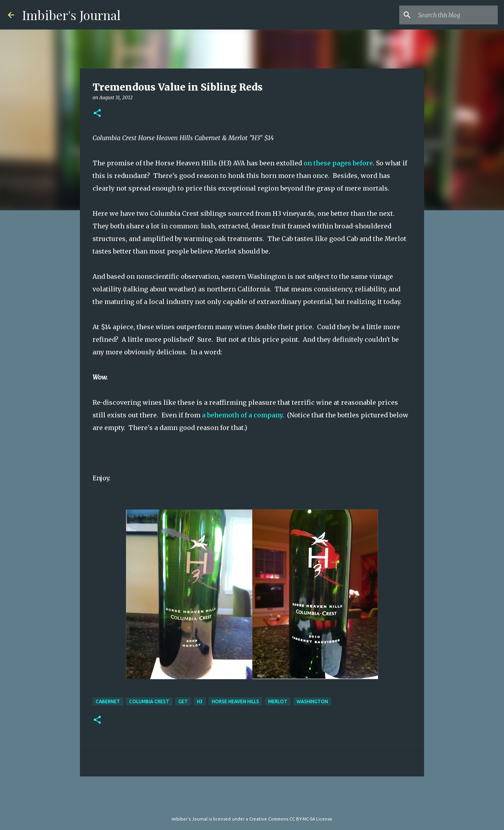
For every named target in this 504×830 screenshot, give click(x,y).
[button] (97, 114)
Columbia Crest (149, 701)
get (183, 701)
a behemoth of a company (242, 415)
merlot (278, 701)
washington (312, 701)
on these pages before (338, 163)
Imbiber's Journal (71, 15)
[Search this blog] (456, 15)
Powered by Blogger (252, 803)
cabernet (108, 701)
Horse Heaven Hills (235, 701)
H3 (200, 701)
